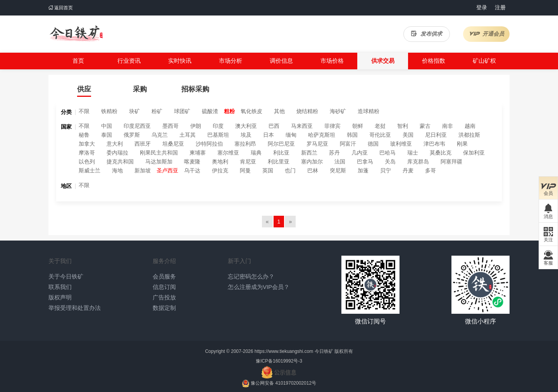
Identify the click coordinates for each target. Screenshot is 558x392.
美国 (408, 135)
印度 (218, 126)
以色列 (87, 162)
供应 (84, 89)
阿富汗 (348, 144)
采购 (140, 89)
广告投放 (164, 297)
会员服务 (164, 276)
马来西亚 (302, 126)
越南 (470, 126)
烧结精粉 (307, 111)
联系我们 (60, 287)
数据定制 (164, 308)
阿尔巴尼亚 (281, 144)
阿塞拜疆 (451, 162)
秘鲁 (84, 135)
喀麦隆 (192, 162)
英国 (268, 170)
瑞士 (413, 153)
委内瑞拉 (117, 153)
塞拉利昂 (245, 144)
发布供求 (427, 34)
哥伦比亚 (380, 135)
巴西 (274, 126)
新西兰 (309, 153)
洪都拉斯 (469, 135)
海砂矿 (338, 111)
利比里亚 (279, 162)
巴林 (313, 170)
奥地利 (220, 162)
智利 (403, 126)
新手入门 (239, 261)
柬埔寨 (198, 153)
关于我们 (60, 261)
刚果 (462, 144)
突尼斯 (338, 170)
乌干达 (192, 170)
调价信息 (281, 61)
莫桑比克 (441, 153)
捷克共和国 (120, 162)
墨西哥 (170, 126)
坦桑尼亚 (173, 144)
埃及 (246, 135)
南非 (448, 126)
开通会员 (487, 34)
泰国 (107, 135)
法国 (340, 162)
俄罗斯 (132, 135)
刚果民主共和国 (159, 153)
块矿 (134, 111)
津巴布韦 (434, 144)
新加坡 (143, 170)
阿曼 (245, 170)
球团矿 (182, 111)
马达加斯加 (159, 162)
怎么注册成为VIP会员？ (259, 287)
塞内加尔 (312, 162)
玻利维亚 (401, 144)
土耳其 (188, 135)
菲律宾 (332, 126)
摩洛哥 (87, 153)
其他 (279, 111)
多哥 (431, 170)
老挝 (380, 126)
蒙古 (425, 126)
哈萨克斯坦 (322, 135)
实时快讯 (180, 61)
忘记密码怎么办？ (251, 276)
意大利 (115, 144)
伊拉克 (220, 170)
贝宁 (386, 170)
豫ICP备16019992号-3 (279, 361)
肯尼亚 (248, 162)
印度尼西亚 (137, 126)
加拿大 (87, 144)
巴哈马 (387, 153)
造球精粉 (369, 111)
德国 (373, 144)
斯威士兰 (90, 170)
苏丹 (334, 153)
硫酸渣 (210, 111)
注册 (500, 7)
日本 (269, 135)
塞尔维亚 (228, 153)
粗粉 (229, 111)
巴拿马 (365, 162)
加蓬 (363, 170)
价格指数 (434, 61)
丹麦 (408, 170)
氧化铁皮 (251, 111)
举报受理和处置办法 (75, 308)
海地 (117, 170)
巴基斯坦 (218, 135)
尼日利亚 (436, 135)
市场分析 (231, 61)
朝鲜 (358, 126)
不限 (84, 111)
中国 (107, 126)
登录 (482, 7)
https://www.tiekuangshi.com (284, 351)
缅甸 (291, 135)
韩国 (352, 135)
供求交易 (383, 61)
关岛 (390, 162)
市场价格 (332, 61)
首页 (78, 61)
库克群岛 (418, 162)
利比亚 (281, 153)
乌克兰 (160, 135)
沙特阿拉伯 (209, 144)
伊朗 (196, 126)
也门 (290, 170)
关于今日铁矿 (66, 276)
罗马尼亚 (317, 144)
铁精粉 (109, 111)
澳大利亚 (246, 126)
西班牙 (143, 144)
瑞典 (256, 153)
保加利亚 (474, 153)
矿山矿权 (484, 61)
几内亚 (360, 153)
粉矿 (157, 111)
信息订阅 (164, 287)
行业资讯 (129, 61)
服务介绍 (164, 261)
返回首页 (61, 8)
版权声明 (60, 297)
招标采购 (195, 89)
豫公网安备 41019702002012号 (283, 383)
